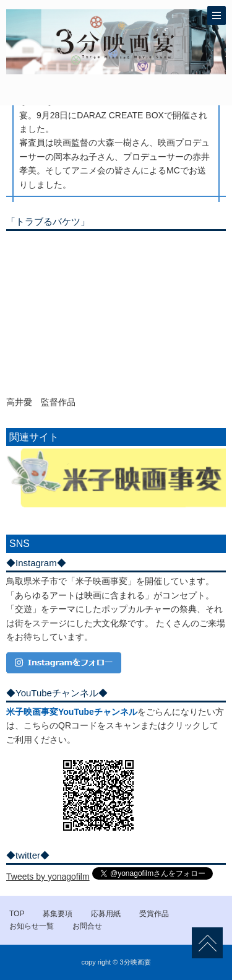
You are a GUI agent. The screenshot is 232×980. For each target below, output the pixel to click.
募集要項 (58, 914)
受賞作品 (154, 914)
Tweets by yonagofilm (48, 877)
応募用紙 (106, 914)
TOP (17, 914)
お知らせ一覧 (32, 926)
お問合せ (87, 926)
